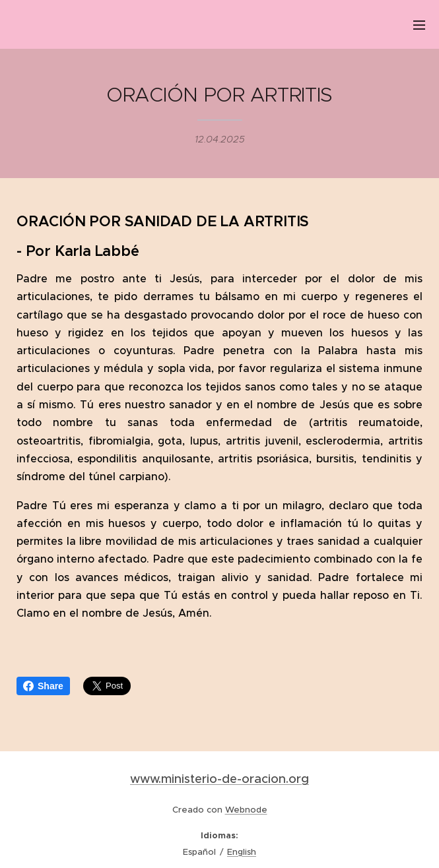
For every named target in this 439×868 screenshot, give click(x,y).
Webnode (246, 810)
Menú (419, 25)
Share (43, 686)
